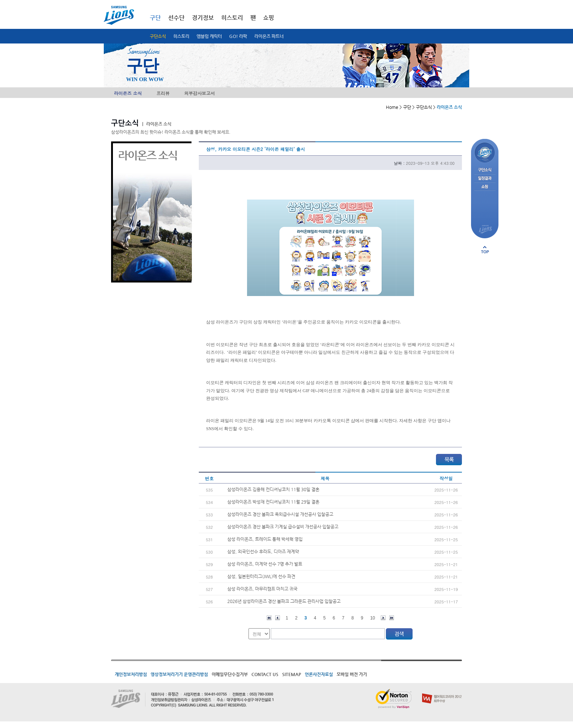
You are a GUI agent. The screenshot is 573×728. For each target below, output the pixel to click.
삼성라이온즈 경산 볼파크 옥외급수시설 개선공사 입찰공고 (280, 514)
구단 (155, 18)
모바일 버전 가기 (352, 674)
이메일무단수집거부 (230, 674)
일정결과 (485, 179)
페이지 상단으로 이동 (485, 250)
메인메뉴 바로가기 (0, 0)
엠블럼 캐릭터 (209, 36)
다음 (383, 618)
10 (373, 618)
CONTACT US (265, 674)
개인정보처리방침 (131, 674)
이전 (278, 618)
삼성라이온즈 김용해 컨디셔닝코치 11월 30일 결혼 (273, 489)
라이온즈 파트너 (269, 36)
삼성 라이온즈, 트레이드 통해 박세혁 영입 (265, 539)
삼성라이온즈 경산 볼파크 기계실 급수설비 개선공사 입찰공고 (283, 527)
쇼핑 (269, 18)
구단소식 (158, 36)
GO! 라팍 (238, 36)
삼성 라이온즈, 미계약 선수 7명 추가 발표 (265, 564)
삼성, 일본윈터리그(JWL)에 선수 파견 (261, 576)
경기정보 (203, 18)
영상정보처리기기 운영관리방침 (179, 674)
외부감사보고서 (200, 93)
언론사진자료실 (319, 674)
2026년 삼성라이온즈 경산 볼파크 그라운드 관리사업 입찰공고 (284, 601)
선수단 (176, 18)
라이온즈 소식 (128, 93)
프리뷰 (163, 93)
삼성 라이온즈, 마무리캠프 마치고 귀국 (262, 589)
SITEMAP (292, 674)
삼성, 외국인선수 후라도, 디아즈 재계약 (263, 551)
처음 (269, 618)
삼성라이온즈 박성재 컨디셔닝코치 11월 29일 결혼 (273, 502)
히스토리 (181, 36)
